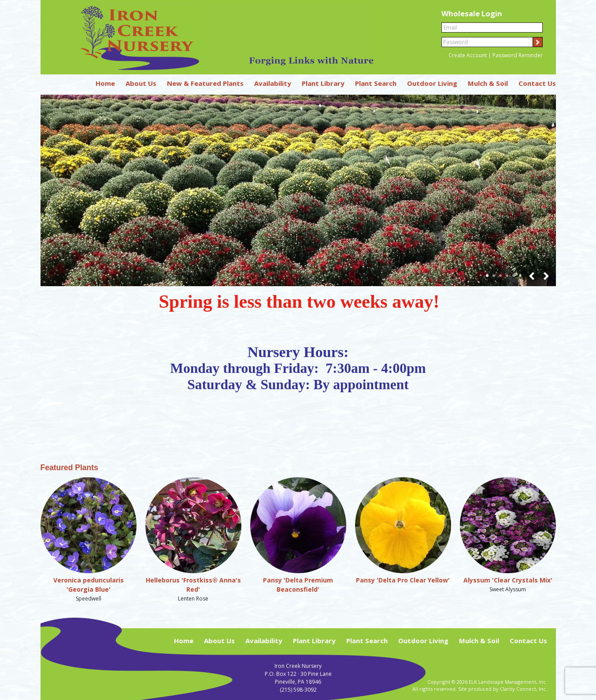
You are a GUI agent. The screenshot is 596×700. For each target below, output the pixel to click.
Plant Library (323, 83)
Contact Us (537, 83)
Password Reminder (518, 55)
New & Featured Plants (205, 83)
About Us (141, 83)
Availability (273, 83)
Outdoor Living (432, 83)
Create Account (468, 55)
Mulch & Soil (488, 83)
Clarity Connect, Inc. (524, 689)
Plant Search (376, 83)
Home (105, 83)
